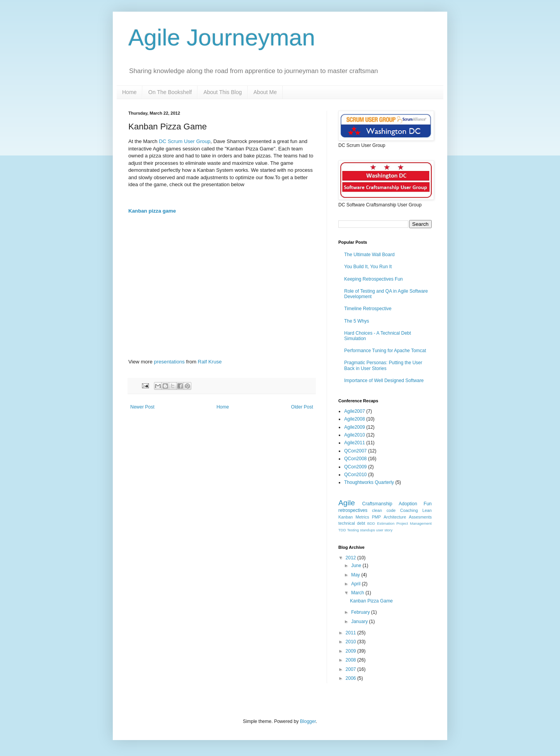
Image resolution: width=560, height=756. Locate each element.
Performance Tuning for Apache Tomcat (385, 351)
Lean (427, 510)
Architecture (395, 517)
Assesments (420, 517)
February (361, 612)
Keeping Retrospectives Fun (374, 279)
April (356, 584)
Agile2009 (354, 427)
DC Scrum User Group (185, 141)
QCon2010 (355, 475)
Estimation (386, 523)
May (356, 575)
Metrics (362, 517)
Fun (428, 504)
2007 (352, 669)
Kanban (346, 517)
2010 (352, 642)
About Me (265, 92)
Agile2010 (354, 435)
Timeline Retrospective (368, 309)
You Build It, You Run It (368, 267)
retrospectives (353, 510)
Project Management (414, 523)
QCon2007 (355, 451)
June (357, 566)
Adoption (408, 504)
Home (129, 92)
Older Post (302, 407)
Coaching (409, 510)
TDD (342, 530)
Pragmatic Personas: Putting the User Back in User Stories (383, 365)
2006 (352, 678)
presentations (169, 362)
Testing (353, 530)
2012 (352, 558)
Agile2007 (354, 411)
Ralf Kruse (210, 362)
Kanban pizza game (152, 211)
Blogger (308, 721)
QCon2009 (355, 467)
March (358, 593)
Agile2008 (354, 419)
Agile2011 (354, 443)
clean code (384, 510)
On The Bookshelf (170, 92)
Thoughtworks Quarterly (369, 482)
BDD (371, 523)
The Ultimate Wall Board (369, 255)
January (360, 622)
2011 (352, 633)
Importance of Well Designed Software (384, 381)
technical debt (352, 523)
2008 (352, 660)
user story (384, 530)
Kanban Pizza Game (371, 601)
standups (367, 530)
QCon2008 (355, 459)
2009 (352, 651)
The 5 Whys (357, 321)
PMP (376, 517)
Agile (347, 503)
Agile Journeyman (222, 38)
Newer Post (142, 407)
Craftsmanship (377, 504)
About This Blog (223, 92)
